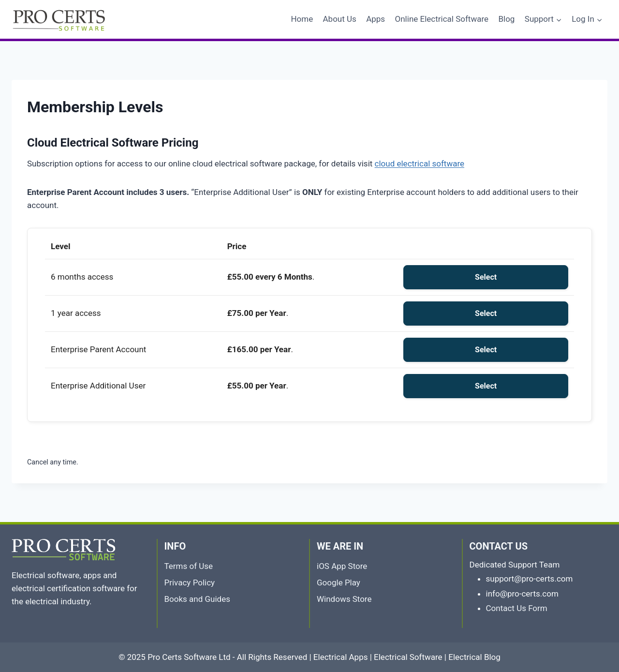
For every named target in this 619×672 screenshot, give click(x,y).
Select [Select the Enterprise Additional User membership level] (486, 386)
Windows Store (344, 599)
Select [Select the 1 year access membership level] (486, 313)
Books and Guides (198, 599)
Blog (506, 19)
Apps (376, 19)
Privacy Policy (190, 582)
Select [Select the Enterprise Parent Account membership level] (486, 350)
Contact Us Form (517, 608)
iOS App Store (342, 566)
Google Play (339, 582)
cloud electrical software (420, 164)
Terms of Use (189, 566)
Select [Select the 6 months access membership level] (486, 277)
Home (302, 19)
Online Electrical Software (442, 19)
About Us (340, 19)
